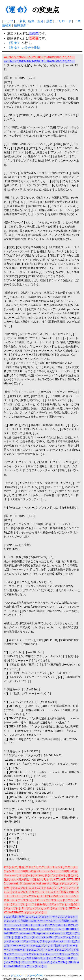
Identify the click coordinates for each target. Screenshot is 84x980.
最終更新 (20, 25)
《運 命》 (16, 10)
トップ (9, 21)
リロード (65, 21)
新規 (23, 21)
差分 (40, 21)
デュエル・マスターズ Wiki (27, 976)
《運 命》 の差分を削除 (24, 48)
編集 (31, 21)
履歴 (49, 21)
